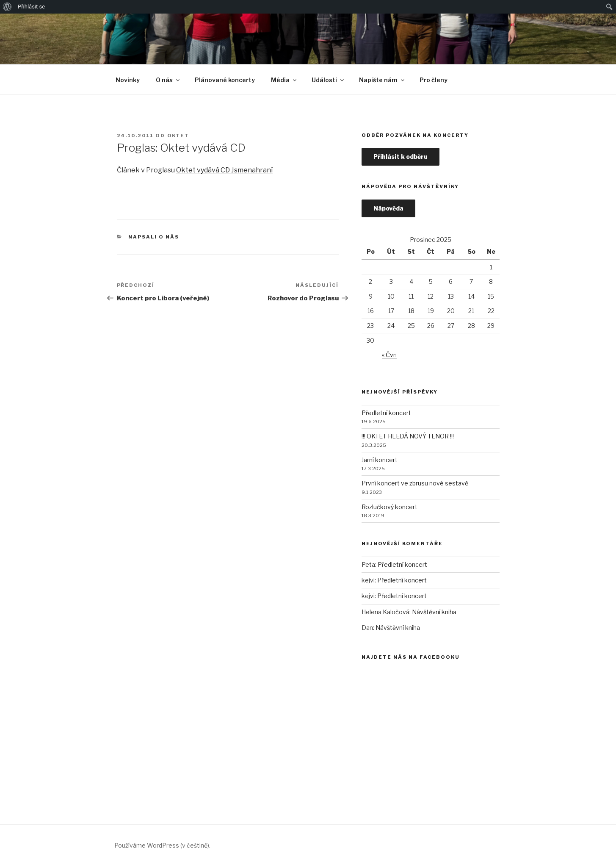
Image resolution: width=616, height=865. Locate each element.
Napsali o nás (154, 237)
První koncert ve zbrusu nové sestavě (415, 483)
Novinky (128, 80)
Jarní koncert (380, 460)
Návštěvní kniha (434, 612)
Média (284, 80)
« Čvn (389, 355)
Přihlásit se (31, 7)
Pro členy (434, 80)
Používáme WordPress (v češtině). (162, 845)
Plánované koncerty (225, 80)
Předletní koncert (386, 413)
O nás (168, 80)
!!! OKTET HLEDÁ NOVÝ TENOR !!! (408, 436)
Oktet (178, 136)
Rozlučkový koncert (389, 507)
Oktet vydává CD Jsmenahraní (224, 170)
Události (328, 80)
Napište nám (382, 80)
